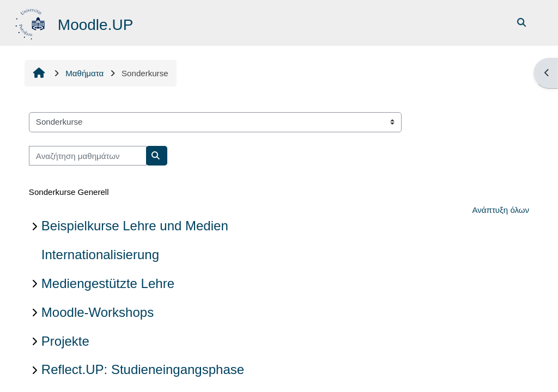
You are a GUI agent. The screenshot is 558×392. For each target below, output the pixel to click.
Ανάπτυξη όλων (501, 210)
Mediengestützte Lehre (108, 283)
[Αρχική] (31, 22)
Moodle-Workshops (98, 312)
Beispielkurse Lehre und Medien (135, 226)
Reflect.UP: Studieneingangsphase (143, 369)
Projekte (65, 341)
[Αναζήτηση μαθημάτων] (88, 156)
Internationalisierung (100, 255)
